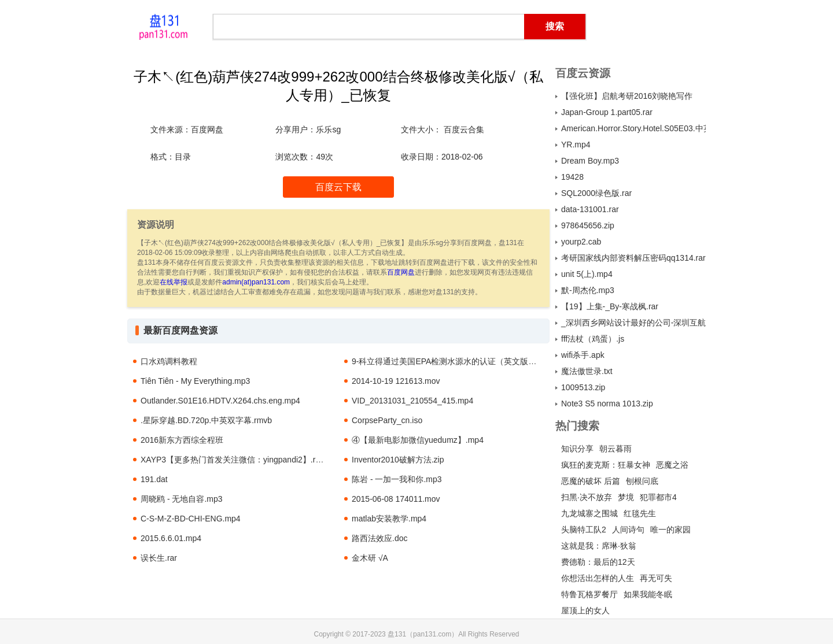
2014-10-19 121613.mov (396, 381)
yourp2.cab (581, 242)
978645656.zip (588, 225)
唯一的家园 (670, 530)
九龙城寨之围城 (589, 513)
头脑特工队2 (584, 530)
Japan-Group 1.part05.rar (607, 112)
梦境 (626, 497)
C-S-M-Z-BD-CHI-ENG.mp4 (191, 519)
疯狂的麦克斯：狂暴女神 (606, 465)
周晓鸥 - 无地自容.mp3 (182, 499)
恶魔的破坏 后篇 (591, 481)
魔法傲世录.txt (587, 371)
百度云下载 (338, 187)
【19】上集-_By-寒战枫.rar (610, 306)
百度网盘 (401, 272)
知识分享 (577, 449)
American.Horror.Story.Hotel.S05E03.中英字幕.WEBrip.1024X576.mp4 (633, 128)
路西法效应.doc (379, 538)
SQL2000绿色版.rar (596, 193)
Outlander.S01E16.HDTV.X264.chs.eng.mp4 (220, 401)
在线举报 (174, 282)
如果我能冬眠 (648, 594)
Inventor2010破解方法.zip (398, 460)
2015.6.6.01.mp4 (171, 538)
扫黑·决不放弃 (587, 497)
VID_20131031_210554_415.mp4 (412, 401)
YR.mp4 (576, 145)
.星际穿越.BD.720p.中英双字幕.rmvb (206, 420)
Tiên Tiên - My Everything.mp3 (195, 381)
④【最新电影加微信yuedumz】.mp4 (418, 440)
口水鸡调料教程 (169, 361)
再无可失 (656, 578)
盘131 (163, 26)
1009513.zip (583, 387)
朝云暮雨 (615, 449)
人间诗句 (628, 530)
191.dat (154, 479)
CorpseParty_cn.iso (387, 420)
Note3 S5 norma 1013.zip (607, 404)
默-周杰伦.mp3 (588, 290)
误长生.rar (159, 558)
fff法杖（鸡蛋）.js (593, 339)
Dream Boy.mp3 (590, 161)
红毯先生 (640, 513)
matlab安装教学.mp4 (389, 519)
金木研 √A (370, 558)
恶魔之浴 (672, 465)
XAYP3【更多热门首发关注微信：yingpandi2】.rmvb (236, 460)
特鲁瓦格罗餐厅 (589, 594)
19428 (572, 177)
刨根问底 (642, 481)
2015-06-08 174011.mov (396, 499)
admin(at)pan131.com (256, 282)
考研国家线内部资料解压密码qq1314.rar (633, 258)
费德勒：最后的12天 (598, 562)
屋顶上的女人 (585, 610)
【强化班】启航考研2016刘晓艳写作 (627, 96)
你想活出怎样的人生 (598, 578)
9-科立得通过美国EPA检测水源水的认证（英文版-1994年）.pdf (465, 361)
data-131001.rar (590, 209)
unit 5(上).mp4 (587, 274)
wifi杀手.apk (583, 355)
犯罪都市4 (658, 497)
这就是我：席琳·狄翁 (599, 546)
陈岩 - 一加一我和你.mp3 (397, 479)
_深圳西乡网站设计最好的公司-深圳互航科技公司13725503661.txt (633, 323)
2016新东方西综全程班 (182, 440)
